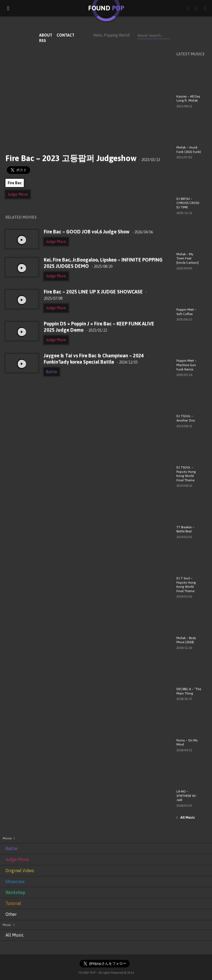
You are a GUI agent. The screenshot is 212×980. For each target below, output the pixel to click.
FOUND (106, 8)
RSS (43, 41)
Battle (52, 372)
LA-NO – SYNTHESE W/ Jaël (186, 796)
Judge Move (18, 194)
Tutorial (13, 903)
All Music (186, 818)
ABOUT (46, 35)
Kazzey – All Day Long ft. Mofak (188, 99)
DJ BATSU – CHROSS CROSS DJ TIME (188, 203)
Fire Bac (15, 183)
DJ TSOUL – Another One (186, 418)
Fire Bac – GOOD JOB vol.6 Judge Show (98, 232)
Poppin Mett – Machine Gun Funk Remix (186, 365)
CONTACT (66, 35)
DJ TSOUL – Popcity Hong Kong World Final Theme (186, 474)
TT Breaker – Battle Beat (185, 529)
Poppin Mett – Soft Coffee (186, 312)
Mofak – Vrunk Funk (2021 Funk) (189, 150)
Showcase (15, 881)
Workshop (15, 892)
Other (11, 914)
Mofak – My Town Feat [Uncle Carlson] (188, 258)
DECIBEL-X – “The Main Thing (189, 691)
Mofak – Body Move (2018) (186, 640)
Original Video (20, 871)
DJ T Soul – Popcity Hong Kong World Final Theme (186, 585)
